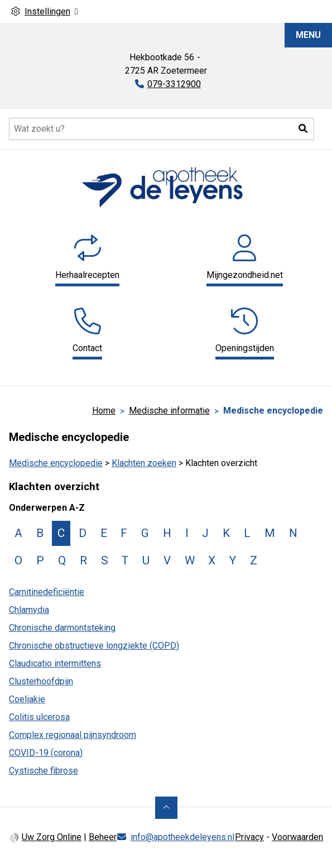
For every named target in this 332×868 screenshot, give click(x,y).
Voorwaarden (297, 837)
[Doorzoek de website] (162, 129)
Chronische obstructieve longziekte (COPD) (94, 646)
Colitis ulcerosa (39, 717)
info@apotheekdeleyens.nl (182, 837)
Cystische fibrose (44, 771)
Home (104, 411)
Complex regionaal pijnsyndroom (73, 735)
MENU (308, 35)
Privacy (249, 837)
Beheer (103, 837)
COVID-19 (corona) (46, 753)
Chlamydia (29, 610)
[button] (303, 129)
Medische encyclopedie (56, 463)
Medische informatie (169, 411)
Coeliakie (27, 699)
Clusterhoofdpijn (41, 681)
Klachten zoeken (144, 463)
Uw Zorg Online (52, 837)
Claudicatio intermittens (55, 663)
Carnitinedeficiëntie (47, 592)
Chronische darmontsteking (62, 628)
